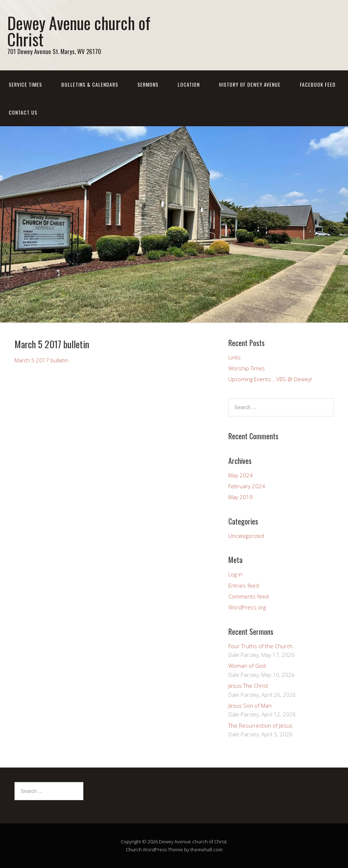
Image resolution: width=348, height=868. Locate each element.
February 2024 (247, 486)
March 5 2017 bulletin (42, 360)
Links (235, 357)
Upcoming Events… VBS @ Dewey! (270, 379)
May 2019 (241, 497)
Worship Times (247, 368)
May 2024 (241, 475)
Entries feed (244, 585)
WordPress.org (247, 607)
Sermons (148, 84)
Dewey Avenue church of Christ (79, 31)
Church (134, 850)
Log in (235, 574)
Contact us (23, 112)
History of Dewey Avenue (250, 84)
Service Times (25, 84)
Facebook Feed (318, 84)
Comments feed (248, 596)
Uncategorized (246, 536)
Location (189, 84)
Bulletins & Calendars (90, 84)
